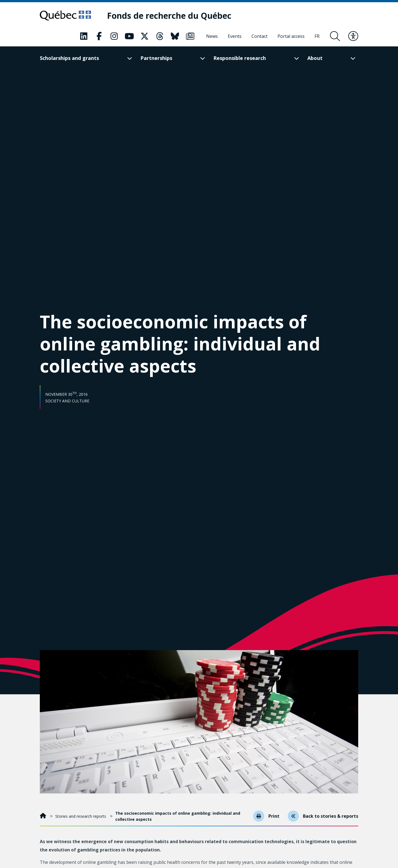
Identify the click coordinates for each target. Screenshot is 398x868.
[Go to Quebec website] (65, 15)
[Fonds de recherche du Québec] (169, 16)
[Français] (317, 36)
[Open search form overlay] (335, 36)
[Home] (44, 816)
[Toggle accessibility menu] (353, 36)
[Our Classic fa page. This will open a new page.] (84, 36)
